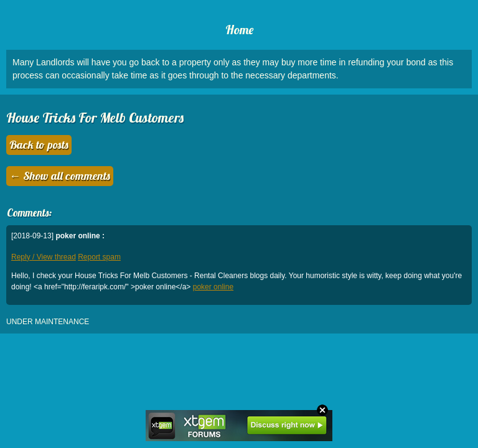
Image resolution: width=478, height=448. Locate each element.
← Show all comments (60, 176)
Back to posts (39, 145)
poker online (213, 287)
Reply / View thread (44, 257)
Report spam (99, 257)
